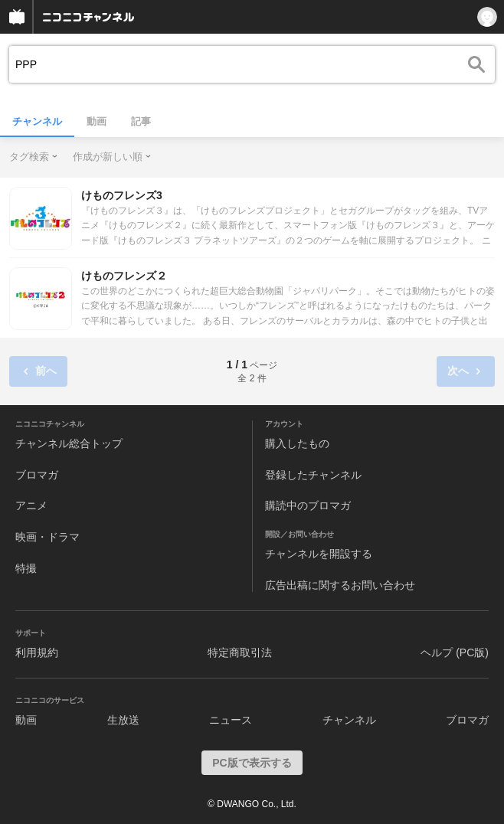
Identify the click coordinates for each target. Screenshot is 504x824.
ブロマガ (37, 475)
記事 (141, 121)
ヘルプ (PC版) (455, 652)
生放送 (123, 720)
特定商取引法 (240, 652)
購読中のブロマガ (308, 505)
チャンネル (37, 121)
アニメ (31, 505)
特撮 (26, 568)
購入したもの (297, 443)
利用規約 (37, 652)
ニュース (231, 720)
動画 (97, 121)
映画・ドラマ (47, 537)
